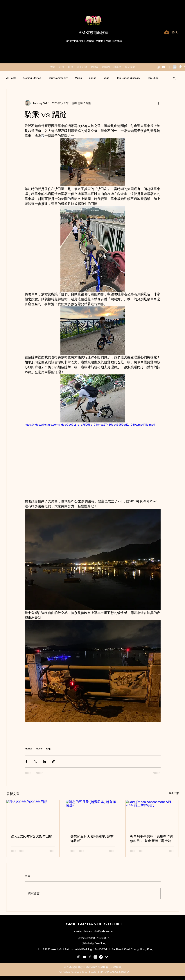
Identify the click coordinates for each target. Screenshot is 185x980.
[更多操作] (158, 103)
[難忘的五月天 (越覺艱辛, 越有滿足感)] (92, 815)
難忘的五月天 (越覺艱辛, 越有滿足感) (92, 839)
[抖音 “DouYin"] (180, 67)
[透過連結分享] (53, 761)
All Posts (11, 78)
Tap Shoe (153, 78)
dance (93, 78)
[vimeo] (106, 957)
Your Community (58, 78)
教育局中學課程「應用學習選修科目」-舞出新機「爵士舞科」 (152, 839)
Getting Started (32, 78)
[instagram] (158, 67)
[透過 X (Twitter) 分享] (35, 761)
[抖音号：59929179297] (101, 957)
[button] (174, 78)
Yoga (106, 78)
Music (78, 78)
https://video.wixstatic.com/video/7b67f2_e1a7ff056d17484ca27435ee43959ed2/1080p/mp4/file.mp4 (90, 425)
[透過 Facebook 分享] (26, 761)
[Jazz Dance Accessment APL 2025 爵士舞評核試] (152, 815)
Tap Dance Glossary (128, 78)
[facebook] (169, 67)
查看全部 (174, 793)
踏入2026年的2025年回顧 (32, 836)
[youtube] (164, 67)
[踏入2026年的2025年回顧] (33, 815)
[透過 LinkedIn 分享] (44, 761)
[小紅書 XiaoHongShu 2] (175, 67)
